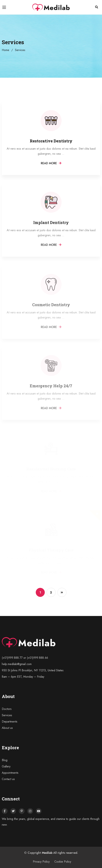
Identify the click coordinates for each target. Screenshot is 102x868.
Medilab (47, 853)
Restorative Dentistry (51, 142)
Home (6, 50)
